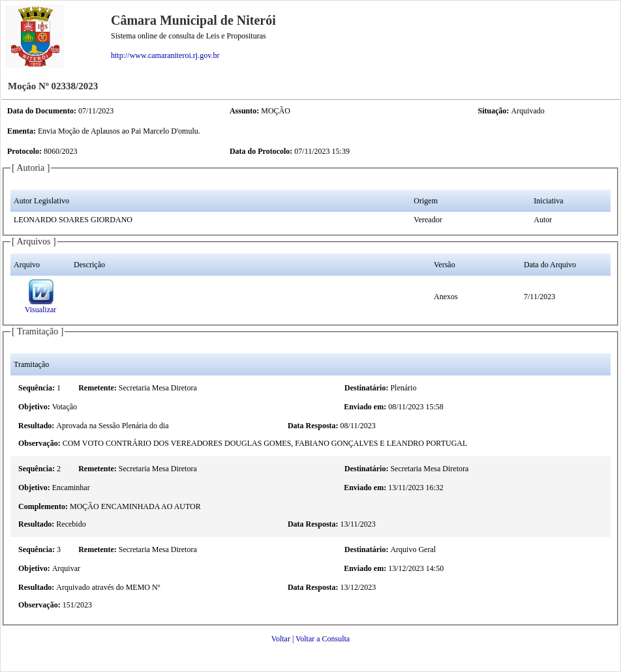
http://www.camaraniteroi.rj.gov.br (165, 55)
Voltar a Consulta (323, 639)
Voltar (281, 639)
